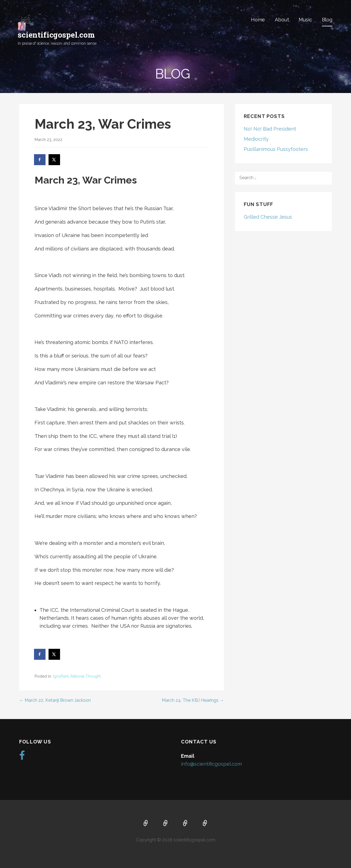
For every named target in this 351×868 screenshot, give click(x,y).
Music (305, 20)
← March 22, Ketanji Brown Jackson (55, 700)
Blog (327, 20)
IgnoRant (61, 676)
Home (258, 20)
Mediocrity (256, 139)
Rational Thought (86, 676)
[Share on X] (55, 160)
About (282, 20)
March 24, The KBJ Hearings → (193, 700)
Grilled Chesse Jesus (268, 217)
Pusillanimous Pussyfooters (276, 149)
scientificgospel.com (56, 35)
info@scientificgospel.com (211, 764)
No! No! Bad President (270, 129)
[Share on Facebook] (40, 160)
